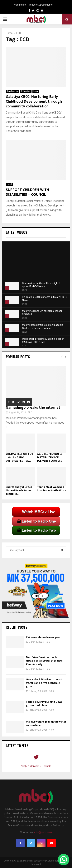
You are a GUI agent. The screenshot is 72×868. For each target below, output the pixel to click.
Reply (24, 766)
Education (26, 91)
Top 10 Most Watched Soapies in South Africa (52, 489)
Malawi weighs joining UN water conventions (46, 723)
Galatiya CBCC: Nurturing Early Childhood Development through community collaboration (34, 101)
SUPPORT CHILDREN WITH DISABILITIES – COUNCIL (27, 192)
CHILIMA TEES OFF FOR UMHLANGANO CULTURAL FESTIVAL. (19, 457)
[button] (64, 860)
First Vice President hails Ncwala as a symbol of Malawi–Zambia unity (45, 661)
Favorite (47, 766)
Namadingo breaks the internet (33, 408)
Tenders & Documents (41, 5)
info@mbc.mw (43, 832)
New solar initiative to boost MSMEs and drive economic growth (44, 683)
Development (13, 91)
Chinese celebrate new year (43, 637)
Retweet (35, 766)
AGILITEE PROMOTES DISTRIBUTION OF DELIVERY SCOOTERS (50, 457)
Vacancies (20, 5)
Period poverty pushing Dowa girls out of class (44, 704)
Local (36, 91)
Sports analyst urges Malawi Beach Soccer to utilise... (19, 490)
